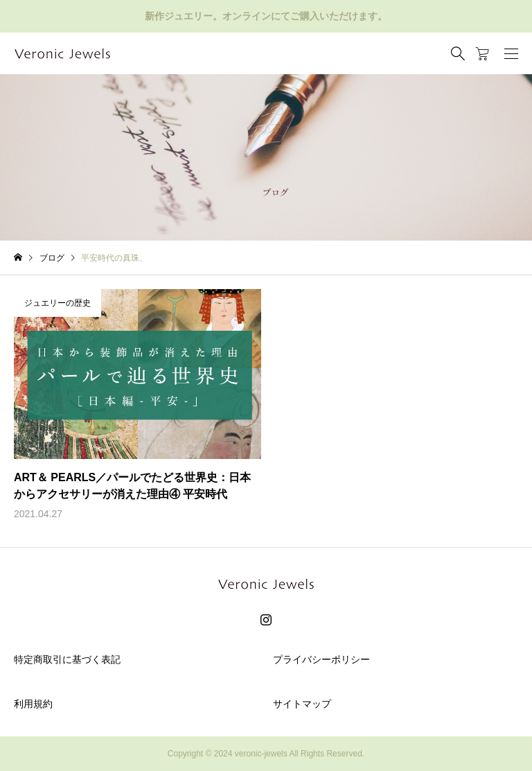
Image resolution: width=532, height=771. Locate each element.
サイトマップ (302, 704)
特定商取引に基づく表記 (67, 659)
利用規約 (33, 704)
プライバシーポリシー (321, 659)
